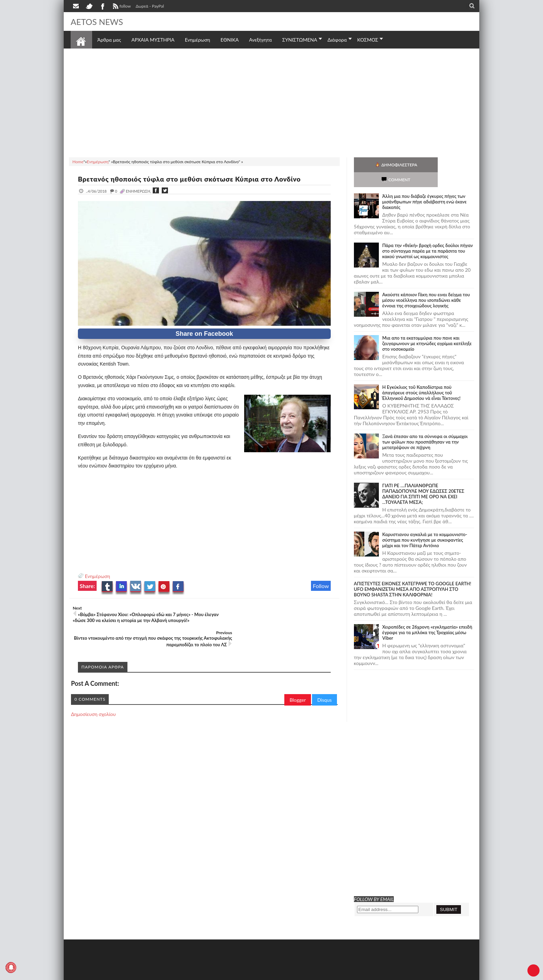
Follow (321, 586)
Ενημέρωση (97, 576)
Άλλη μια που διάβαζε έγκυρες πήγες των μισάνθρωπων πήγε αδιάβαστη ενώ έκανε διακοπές (425, 187)
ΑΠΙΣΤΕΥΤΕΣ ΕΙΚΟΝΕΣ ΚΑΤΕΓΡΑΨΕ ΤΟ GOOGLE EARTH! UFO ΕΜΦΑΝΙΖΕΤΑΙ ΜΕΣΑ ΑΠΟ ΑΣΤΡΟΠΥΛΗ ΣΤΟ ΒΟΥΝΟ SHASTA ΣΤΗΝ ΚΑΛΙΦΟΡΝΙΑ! (413, 574)
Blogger (298, 681)
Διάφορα (337, 40)
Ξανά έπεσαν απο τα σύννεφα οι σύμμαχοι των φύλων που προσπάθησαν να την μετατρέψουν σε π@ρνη (425, 427)
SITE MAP (169, 974)
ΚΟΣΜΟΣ (368, 40)
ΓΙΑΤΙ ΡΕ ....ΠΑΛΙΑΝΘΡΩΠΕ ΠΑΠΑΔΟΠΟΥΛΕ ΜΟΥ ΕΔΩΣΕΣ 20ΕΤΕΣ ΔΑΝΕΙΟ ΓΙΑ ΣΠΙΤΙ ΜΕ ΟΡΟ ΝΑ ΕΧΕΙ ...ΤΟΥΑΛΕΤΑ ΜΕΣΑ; (423, 479)
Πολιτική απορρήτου (201, 974)
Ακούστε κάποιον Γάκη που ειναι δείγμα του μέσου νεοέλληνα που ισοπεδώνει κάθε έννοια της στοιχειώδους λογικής (426, 285)
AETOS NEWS (99, 21)
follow (121, 7)
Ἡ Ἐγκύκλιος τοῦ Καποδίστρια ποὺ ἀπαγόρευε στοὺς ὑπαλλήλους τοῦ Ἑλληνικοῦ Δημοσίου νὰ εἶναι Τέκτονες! (421, 378)
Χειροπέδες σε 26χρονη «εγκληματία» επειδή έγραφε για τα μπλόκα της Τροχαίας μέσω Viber (427, 618)
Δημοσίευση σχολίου (93, 695)
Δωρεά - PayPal (150, 6)
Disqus (324, 681)
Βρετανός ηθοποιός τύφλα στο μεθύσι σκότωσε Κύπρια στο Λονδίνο (196, 179)
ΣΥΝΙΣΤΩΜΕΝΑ (300, 40)
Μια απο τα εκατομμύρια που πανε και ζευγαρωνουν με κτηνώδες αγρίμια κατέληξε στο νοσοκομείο (427, 329)
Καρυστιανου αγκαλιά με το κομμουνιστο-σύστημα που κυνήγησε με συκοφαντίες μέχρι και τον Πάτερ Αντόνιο (425, 525)
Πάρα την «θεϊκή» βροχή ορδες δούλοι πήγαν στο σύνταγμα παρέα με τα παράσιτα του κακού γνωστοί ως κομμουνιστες (428, 236)
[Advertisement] (271, 102)
